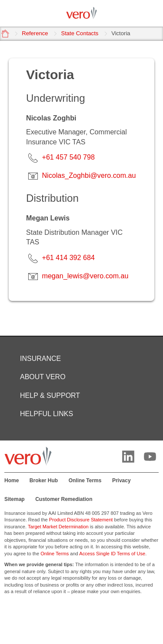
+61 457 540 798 (68, 157)
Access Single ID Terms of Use (112, 554)
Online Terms (85, 480)
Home (12, 480)
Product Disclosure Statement (81, 520)
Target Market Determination (58, 527)
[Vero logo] (81, 13)
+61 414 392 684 (68, 257)
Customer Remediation (64, 499)
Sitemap (15, 499)
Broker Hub (44, 480)
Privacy (121, 480)
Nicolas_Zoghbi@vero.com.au (89, 175)
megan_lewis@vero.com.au (85, 276)
